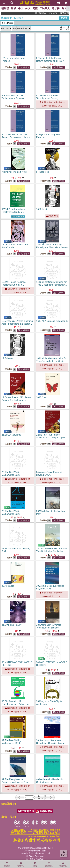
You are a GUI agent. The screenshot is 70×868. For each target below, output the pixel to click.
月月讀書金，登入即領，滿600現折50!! (59, 13)
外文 (28, 8)
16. (52, 321)
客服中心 (21, 865)
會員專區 (63, 865)
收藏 (35, 865)
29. (8, 586)
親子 (64, 8)
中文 (21, 8)
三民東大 (45, 8)
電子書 (56, 8)
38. (52, 743)
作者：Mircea (7, 23)
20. (43, 397)
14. (52, 285)
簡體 (35, 8)
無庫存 (9, 67)
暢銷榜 (5, 8)
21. (11, 435)
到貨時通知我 (18, 217)
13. (18, 285)
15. (17, 324)
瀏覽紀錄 (49, 865)
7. (14, 172)
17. (8, 358)
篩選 (64, 18)
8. (43, 172)
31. (11, 625)
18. (52, 361)
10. (42, 209)
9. (18, 212)
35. (17, 704)
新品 (14, 8)
